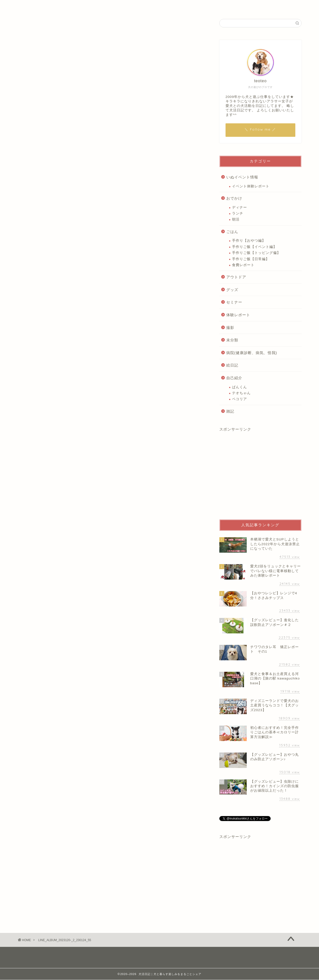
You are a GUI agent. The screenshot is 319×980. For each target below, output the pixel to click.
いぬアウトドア (191, 6)
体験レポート (238, 315)
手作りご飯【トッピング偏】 (256, 253)
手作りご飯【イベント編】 (254, 247)
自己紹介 (89, 6)
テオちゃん (241, 393)
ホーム (65, 6)
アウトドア (236, 277)
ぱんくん (239, 387)
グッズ (232, 290)
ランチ (238, 213)
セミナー (234, 302)
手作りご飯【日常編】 (251, 259)
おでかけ (234, 198)
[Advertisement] (260, 476)
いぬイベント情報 (153, 6)
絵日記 (221, 6)
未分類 (232, 340)
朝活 (236, 219)
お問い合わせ (249, 6)
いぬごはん (117, 6)
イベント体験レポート (251, 186)
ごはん (232, 232)
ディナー (239, 207)
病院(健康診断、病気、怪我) (252, 353)
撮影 (230, 328)
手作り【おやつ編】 (249, 241)
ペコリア (239, 399)
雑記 (230, 411)
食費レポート (243, 265)
